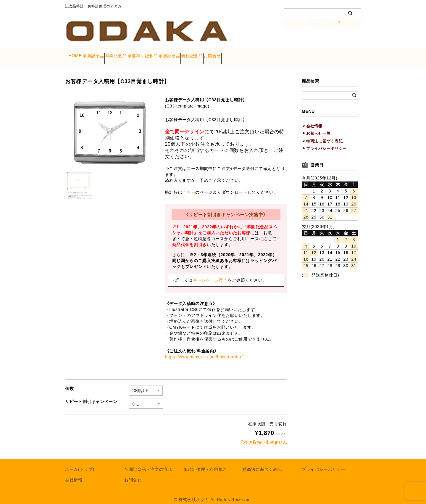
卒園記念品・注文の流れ (148, 463)
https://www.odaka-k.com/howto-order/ (204, 351)
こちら (189, 186)
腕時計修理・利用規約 (205, 463)
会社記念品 (252, 54)
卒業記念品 (141, 54)
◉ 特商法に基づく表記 (323, 135)
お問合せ (284, 54)
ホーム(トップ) (80, 463)
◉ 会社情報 (313, 120)
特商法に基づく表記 (262, 463)
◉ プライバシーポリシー (325, 142)
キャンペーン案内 (210, 274)
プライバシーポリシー (323, 463)
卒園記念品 (108, 54)
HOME (78, 54)
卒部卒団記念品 (180, 54)
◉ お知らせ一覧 (317, 127)
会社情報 (74, 474)
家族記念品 (218, 54)
